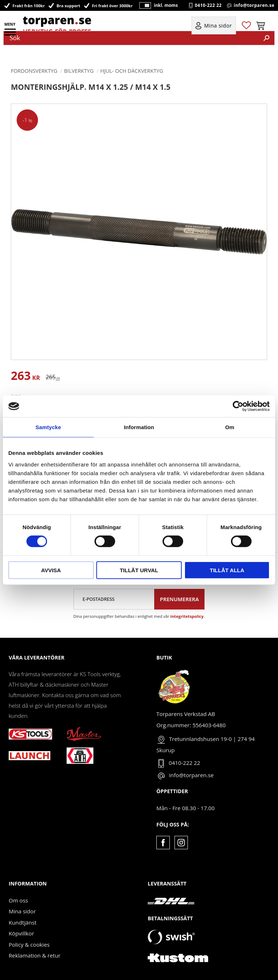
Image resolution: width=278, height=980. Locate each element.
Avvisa (51, 570)
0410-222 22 (208, 5)
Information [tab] (139, 427)
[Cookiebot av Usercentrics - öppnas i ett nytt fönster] (238, 406)
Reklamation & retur (35, 955)
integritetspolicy (187, 616)
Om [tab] (230, 427)
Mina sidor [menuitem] (218, 26)
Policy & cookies (29, 945)
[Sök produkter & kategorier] (131, 38)
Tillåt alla (227, 570)
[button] (11, 34)
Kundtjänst (23, 922)
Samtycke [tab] (48, 427)
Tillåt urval (139, 570)
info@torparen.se (254, 5)
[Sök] (266, 38)
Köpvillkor (21, 933)
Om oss (18, 900)
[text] (25, 377)
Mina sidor (22, 911)
